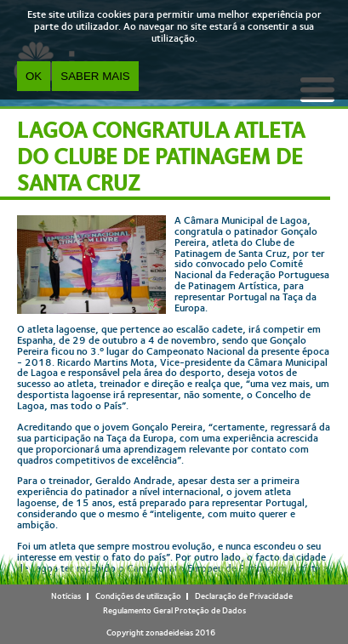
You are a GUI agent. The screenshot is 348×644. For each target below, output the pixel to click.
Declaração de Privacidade (244, 596)
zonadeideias (169, 633)
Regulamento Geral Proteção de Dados (174, 610)
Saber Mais (95, 76)
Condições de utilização (138, 596)
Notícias (66, 596)
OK (34, 76)
